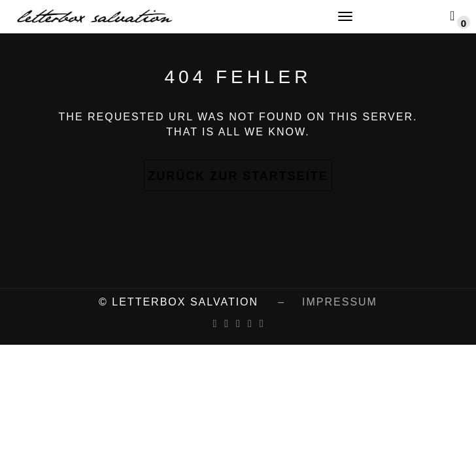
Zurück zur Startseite (238, 176)
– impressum (319, 302)
